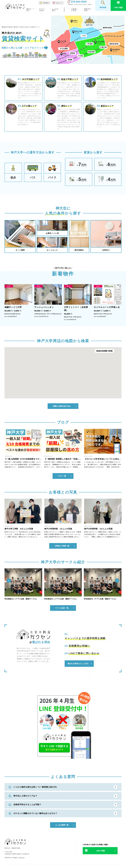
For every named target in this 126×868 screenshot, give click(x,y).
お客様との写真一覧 (62, 546)
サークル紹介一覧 (62, 608)
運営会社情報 (87, 10)
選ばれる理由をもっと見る (78, 664)
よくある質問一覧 (62, 825)
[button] (61, 377)
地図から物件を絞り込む (62, 406)
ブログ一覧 (62, 476)
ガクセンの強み (42, 10)
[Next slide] (117, 581)
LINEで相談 (101, 851)
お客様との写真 (75, 10)
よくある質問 (55, 10)
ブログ (64, 10)
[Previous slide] (9, 581)
